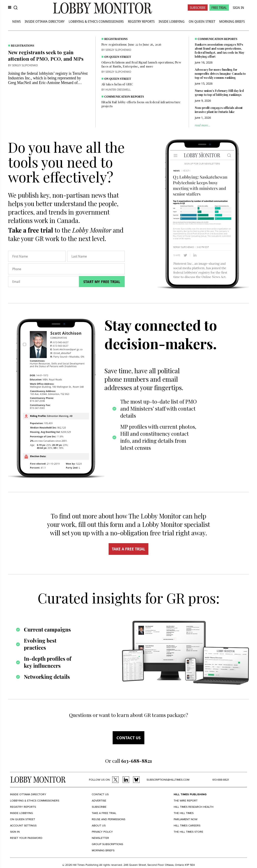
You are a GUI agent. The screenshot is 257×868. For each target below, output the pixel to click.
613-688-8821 (221, 780)
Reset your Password (26, 838)
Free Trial (219, 8)
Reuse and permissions (109, 819)
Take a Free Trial (104, 813)
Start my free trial (102, 282)
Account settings (23, 826)
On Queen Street (202, 21)
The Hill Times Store (188, 832)
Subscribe (198, 8)
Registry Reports (141, 21)
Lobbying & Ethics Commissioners (96, 21)
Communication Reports (124, 97)
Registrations (23, 46)
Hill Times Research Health (194, 807)
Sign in (15, 832)
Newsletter (100, 838)
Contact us (128, 738)
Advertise (99, 801)
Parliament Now (186, 819)
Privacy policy (102, 832)
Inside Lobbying (172, 21)
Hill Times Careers (187, 826)
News (16, 21)
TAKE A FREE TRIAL (128, 549)
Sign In (238, 8)
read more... (202, 125)
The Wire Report (186, 801)
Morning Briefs (232, 21)
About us (99, 826)
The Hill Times (184, 813)
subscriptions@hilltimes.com (168, 780)
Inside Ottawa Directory (45, 21)
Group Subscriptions (107, 844)
